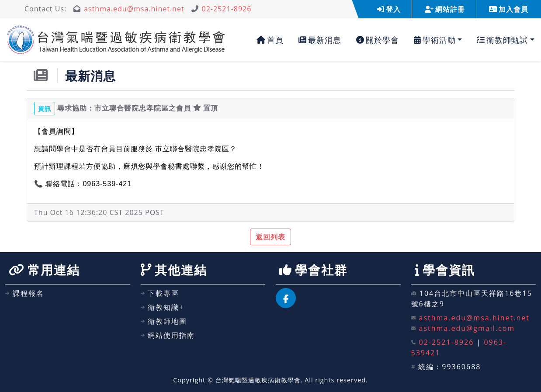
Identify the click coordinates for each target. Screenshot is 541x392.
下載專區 (160, 293)
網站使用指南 (168, 335)
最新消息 (320, 40)
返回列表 (270, 237)
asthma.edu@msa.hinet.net (134, 9)
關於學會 (378, 40)
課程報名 (25, 293)
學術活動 (435, 40)
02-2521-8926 (227, 9)
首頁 (270, 40)
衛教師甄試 (502, 40)
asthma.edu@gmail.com (467, 328)
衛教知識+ (163, 307)
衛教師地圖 (164, 321)
